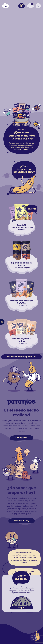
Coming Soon (21, 438)
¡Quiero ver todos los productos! (21, 357)
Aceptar (21, 608)
